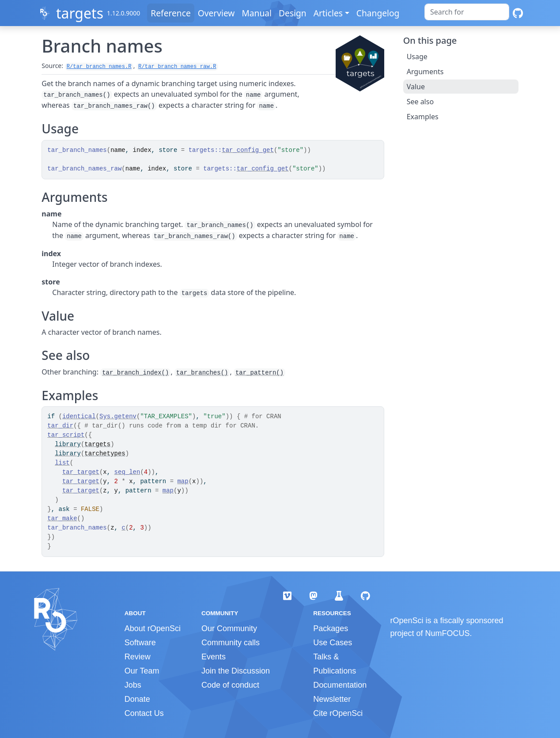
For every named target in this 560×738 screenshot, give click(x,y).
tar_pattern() (259, 373)
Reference (170, 13)
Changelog (378, 13)
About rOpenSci (153, 628)
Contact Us (144, 713)
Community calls (231, 643)
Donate (137, 699)
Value (416, 87)
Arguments (425, 72)
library (68, 444)
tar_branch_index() (135, 373)
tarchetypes (105, 454)
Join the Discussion (236, 671)
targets (80, 13)
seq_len (127, 472)
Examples (423, 117)
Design (293, 13)
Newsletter (332, 699)
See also (420, 102)
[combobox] (467, 12)
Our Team (142, 671)
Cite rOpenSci (338, 713)
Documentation (340, 685)
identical (79, 416)
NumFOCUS (448, 633)
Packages (331, 628)
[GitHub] (518, 13)
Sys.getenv (118, 416)
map (183, 481)
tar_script (66, 435)
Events (214, 657)
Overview (216, 13)
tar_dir (60, 426)
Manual (257, 13)
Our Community (229, 628)
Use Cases (333, 643)
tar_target (81, 472)
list (62, 463)
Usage (417, 57)
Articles (328, 13)
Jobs (133, 685)
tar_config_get (248, 150)
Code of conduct (230, 685)
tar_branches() (202, 373)
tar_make (62, 518)
